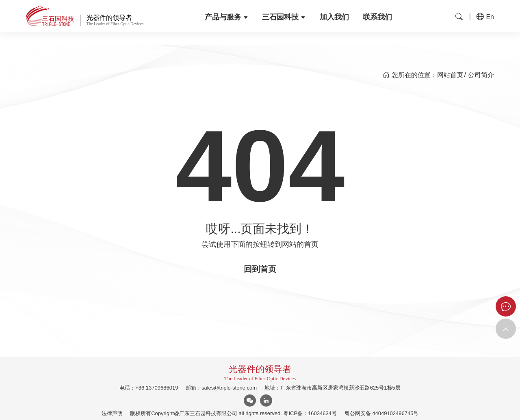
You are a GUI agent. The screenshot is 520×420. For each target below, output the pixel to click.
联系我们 (377, 17)
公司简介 (481, 75)
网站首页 (450, 75)
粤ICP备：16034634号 (310, 413)
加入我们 (334, 17)
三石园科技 (284, 17)
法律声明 (112, 413)
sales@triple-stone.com (229, 388)
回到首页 (260, 269)
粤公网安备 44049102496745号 (382, 413)
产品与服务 (226, 17)
